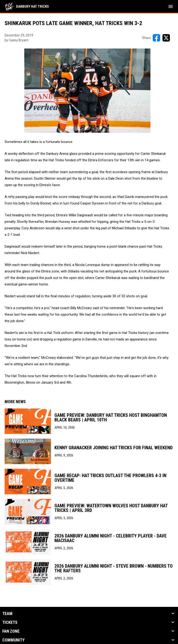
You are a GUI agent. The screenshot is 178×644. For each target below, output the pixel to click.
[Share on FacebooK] (156, 38)
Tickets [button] (10, 622)
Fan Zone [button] (11, 631)
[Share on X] (166, 38)
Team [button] (7, 614)
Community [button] (13, 640)
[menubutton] (171, 6)
